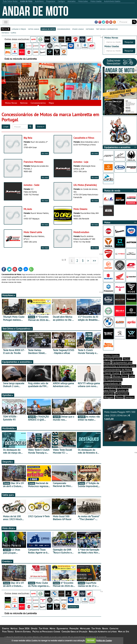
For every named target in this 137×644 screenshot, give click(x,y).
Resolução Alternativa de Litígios (103, 632)
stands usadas (78, 29)
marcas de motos (48, 29)
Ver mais (45, 153)
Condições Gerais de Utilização (74, 632)
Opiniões (8, 395)
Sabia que (8, 495)
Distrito (41, 127)
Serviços (129, 397)
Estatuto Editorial (23, 632)
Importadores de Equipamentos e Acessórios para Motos (118, 387)
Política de (104, 640)
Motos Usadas (112, 355)
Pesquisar (129, 42)
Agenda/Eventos (113, 359)
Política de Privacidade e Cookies (46, 632)
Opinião (34, 628)
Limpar (6, 127)
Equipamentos (62, 628)
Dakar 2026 (24, 628)
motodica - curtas (9, 33)
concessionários (64, 29)
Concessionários (38, 103)
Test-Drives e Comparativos (17, 329)
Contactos (114, 628)
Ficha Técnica (8, 632)
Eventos (7, 561)
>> (94, 261)
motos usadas (34, 29)
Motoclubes (122, 394)
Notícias (24, 103)
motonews (90, 29)
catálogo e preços (19, 29)
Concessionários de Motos (118, 369)
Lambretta (73, 607)
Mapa (51, 103)
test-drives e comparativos (107, 29)
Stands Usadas (112, 373)
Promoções (74, 628)
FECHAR (91, 640)
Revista (105, 628)
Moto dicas (9, 528)
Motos (52, 628)
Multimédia (9, 428)
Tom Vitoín (44, 628)
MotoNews (9, 295)
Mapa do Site (124, 632)
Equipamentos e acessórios (17, 362)
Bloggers (109, 397)
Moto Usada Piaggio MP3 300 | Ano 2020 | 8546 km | (120, 426)
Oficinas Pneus (120, 376)
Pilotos (119, 397)
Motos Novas (11, 103)
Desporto (8, 462)
